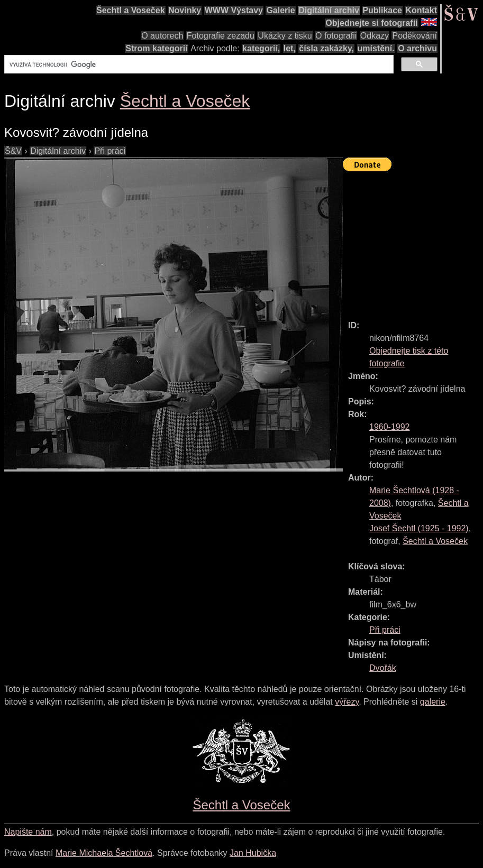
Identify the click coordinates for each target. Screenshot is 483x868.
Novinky (185, 10)
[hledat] (198, 64)
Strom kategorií (156, 48)
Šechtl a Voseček (131, 10)
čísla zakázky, (326, 48)
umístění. (376, 48)
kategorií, (261, 48)
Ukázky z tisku (285, 36)
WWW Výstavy (234, 10)
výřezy (347, 702)
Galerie (280, 10)
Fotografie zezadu (221, 36)
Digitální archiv (329, 10)
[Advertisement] (413, 241)
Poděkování (414, 36)
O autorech (162, 36)
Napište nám (28, 832)
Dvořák (383, 668)
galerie (433, 702)
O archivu (417, 48)
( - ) (419, 528)
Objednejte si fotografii (371, 23)
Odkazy (375, 36)
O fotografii (336, 36)
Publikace (382, 10)
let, (290, 48)
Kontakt (421, 10)
